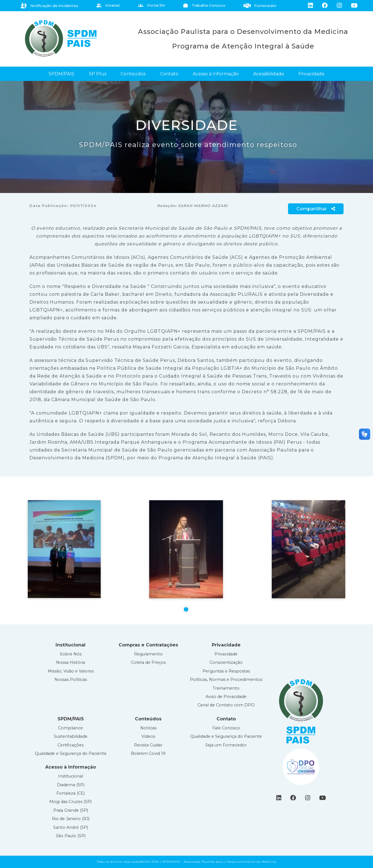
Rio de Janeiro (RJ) (71, 819)
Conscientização (226, 662)
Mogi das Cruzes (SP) (71, 802)
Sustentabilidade (71, 736)
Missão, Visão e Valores (71, 671)
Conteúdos (133, 74)
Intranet (108, 5)
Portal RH (151, 5)
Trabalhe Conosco (204, 5)
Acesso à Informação (216, 74)
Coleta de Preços (148, 662)
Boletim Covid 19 (148, 753)
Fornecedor (260, 6)
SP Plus (98, 74)
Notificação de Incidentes (49, 6)
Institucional (71, 776)
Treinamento (226, 688)
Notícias (148, 728)
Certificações (71, 745)
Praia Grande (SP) (71, 810)
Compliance (71, 728)
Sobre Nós (71, 654)
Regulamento (148, 654)
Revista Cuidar (148, 745)
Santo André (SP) (71, 827)
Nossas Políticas (71, 679)
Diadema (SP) (71, 785)
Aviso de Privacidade (226, 697)
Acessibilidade (269, 74)
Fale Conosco (226, 728)
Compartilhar (316, 209)
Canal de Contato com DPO (226, 705)
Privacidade (311, 74)
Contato (169, 74)
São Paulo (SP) (71, 836)
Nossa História (71, 662)
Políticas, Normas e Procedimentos (226, 679)
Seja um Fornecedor (226, 745)
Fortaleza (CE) (71, 793)
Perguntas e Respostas (226, 671)
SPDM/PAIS (61, 74)
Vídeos (148, 736)
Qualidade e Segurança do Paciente (71, 753)
